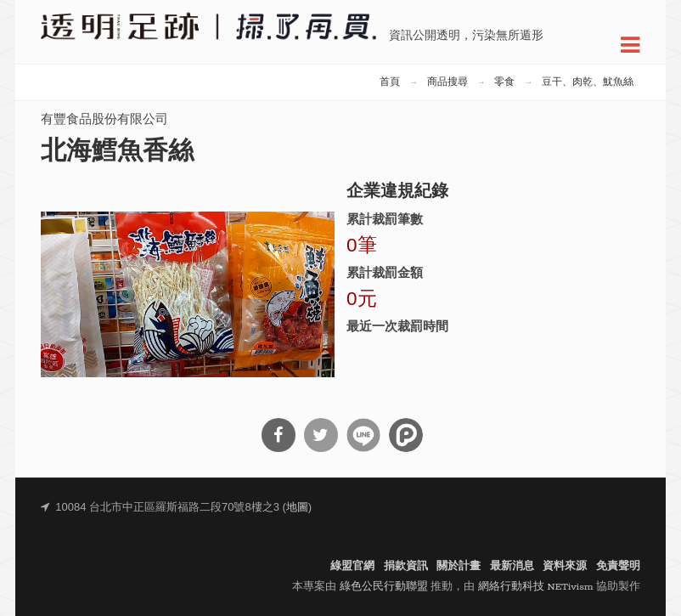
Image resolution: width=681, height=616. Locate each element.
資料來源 (565, 566)
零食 (504, 82)
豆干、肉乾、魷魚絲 (588, 82)
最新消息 (512, 566)
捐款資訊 (406, 566)
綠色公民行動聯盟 (384, 587)
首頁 (390, 82)
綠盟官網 (352, 566)
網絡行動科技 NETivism (536, 587)
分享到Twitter (321, 435)
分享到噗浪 (406, 435)
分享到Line (363, 435)
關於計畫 (459, 566)
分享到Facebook (279, 435)
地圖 (297, 508)
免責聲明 (618, 566)
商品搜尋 (447, 82)
